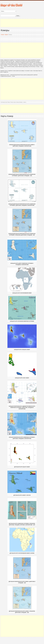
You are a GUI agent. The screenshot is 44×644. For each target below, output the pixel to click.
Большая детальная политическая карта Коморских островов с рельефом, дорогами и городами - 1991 (22, 234)
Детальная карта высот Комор (22, 467)
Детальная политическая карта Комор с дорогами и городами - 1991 (22, 582)
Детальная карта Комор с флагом (22, 495)
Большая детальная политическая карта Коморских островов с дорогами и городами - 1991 (22, 175)
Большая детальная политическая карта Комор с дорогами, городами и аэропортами (22, 145)
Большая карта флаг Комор (22, 378)
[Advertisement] (22, 23)
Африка (6, 35)
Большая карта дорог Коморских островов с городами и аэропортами (22, 264)
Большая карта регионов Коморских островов (22, 321)
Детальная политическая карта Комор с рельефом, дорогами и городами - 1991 (22, 612)
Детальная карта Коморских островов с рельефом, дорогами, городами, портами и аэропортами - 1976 (22, 524)
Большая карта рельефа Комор (22, 350)
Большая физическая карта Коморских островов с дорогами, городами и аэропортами (22, 438)
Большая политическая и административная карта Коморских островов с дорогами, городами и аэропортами (22, 408)
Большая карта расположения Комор (22, 293)
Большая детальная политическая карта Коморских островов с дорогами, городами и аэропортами (22, 205)
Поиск (18, 16)
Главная (2, 35)
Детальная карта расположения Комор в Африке (22, 553)
